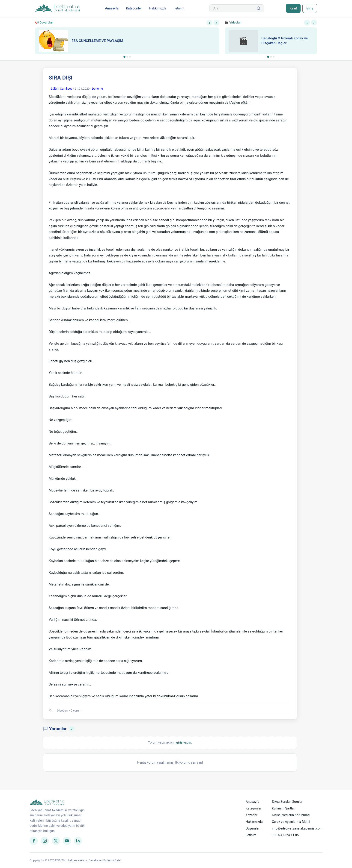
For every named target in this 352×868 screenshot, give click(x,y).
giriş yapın (184, 742)
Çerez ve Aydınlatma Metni (291, 822)
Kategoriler (134, 8)
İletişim (179, 8)
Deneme (97, 89)
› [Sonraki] (216, 23)
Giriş (310, 8)
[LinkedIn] (78, 841)
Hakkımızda (158, 8)
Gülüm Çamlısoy (61, 89)
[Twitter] (56, 841)
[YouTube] (67, 841)
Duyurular (252, 828)
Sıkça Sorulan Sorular (287, 802)
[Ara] (259, 8)
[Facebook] (34, 841)
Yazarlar (252, 815)
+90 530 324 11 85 (285, 835)
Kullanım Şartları (284, 808)
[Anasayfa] (58, 8)
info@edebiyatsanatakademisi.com (297, 828)
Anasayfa (112, 8)
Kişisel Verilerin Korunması (291, 815)
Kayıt (293, 8)
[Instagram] (45, 841)
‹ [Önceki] (209, 23)
